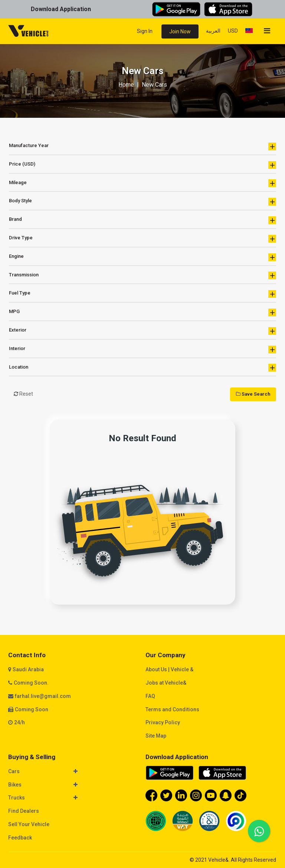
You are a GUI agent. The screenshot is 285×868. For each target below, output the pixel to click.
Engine (142, 257)
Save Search (253, 394)
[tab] (74, 772)
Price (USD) (142, 165)
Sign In (145, 31)
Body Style (142, 202)
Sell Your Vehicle (29, 824)
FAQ (150, 696)
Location (142, 368)
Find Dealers (24, 811)
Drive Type (142, 239)
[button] (70, 772)
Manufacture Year (142, 147)
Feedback (20, 838)
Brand (142, 220)
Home (126, 85)
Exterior (142, 331)
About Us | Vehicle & (169, 669)
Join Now (180, 31)
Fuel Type (142, 294)
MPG (142, 312)
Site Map (156, 736)
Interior (142, 350)
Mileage (142, 183)
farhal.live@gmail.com (43, 696)
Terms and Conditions (172, 709)
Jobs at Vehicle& (166, 683)
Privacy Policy (163, 722)
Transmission (142, 275)
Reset (23, 394)
